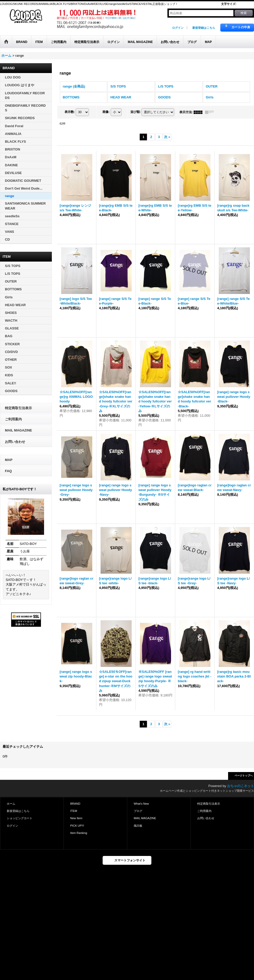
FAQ (8, 471)
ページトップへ (244, 776)
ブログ (138, 811)
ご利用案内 (13, 419)
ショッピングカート (20, 818)
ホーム (11, 804)
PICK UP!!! (77, 826)
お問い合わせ (15, 442)
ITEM (74, 811)
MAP (9, 460)
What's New (141, 804)
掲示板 (138, 826)
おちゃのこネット (241, 786)
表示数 (70, 112)
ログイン (178, 28)
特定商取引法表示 (18, 408)
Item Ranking (79, 833)
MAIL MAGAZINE (18, 430)
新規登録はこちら (204, 28)
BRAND (75, 804)
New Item (76, 818)
